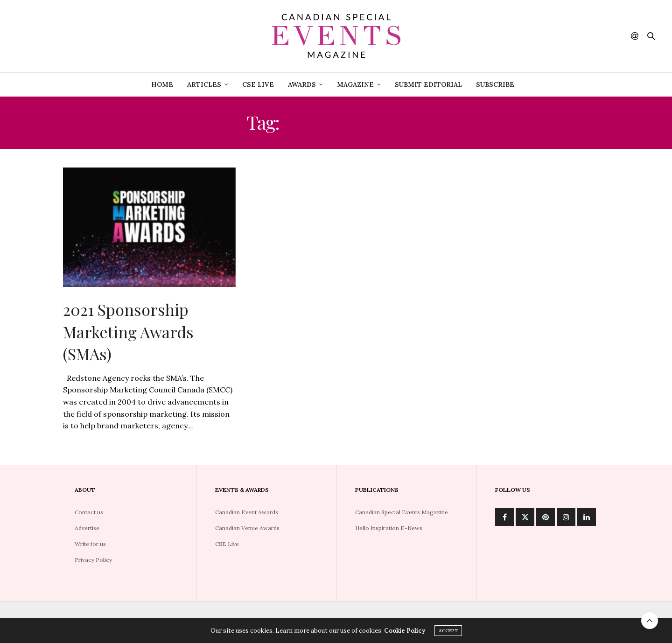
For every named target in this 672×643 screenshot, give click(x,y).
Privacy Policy (93, 560)
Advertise (87, 528)
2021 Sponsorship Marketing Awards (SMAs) (128, 332)
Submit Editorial (428, 84)
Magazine (355, 84)
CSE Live (227, 544)
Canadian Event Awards (247, 512)
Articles (204, 84)
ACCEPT (448, 631)
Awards (302, 84)
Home (162, 84)
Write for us (90, 544)
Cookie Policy (405, 631)
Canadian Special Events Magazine (402, 512)
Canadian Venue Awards (247, 528)
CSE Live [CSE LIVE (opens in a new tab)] (258, 84)
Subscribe (495, 84)
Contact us (89, 512)
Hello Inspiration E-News (389, 528)
